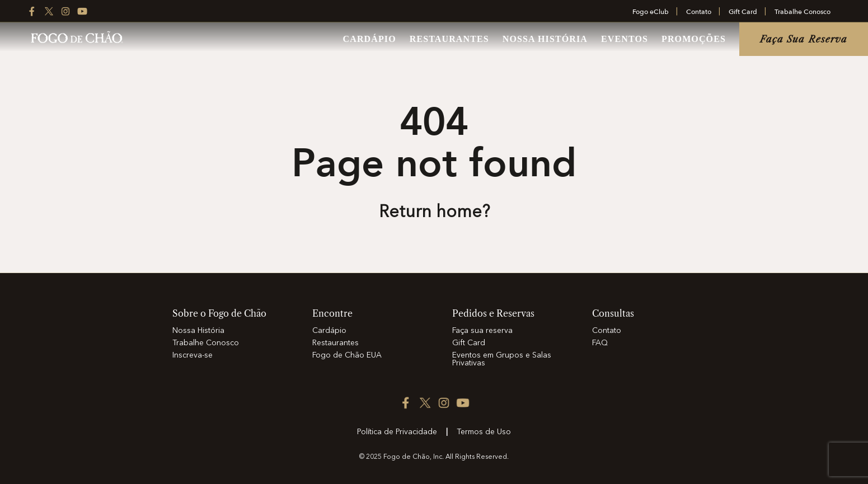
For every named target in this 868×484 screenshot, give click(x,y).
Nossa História (545, 39)
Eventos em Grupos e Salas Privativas (502, 359)
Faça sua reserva (804, 39)
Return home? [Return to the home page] (434, 213)
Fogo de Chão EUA (347, 355)
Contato (699, 12)
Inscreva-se (193, 355)
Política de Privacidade (397, 432)
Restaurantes (449, 39)
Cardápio (370, 39)
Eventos (625, 39)
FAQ (600, 343)
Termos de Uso (484, 432)
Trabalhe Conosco (803, 12)
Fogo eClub (651, 12)
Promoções (694, 39)
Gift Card (743, 12)
